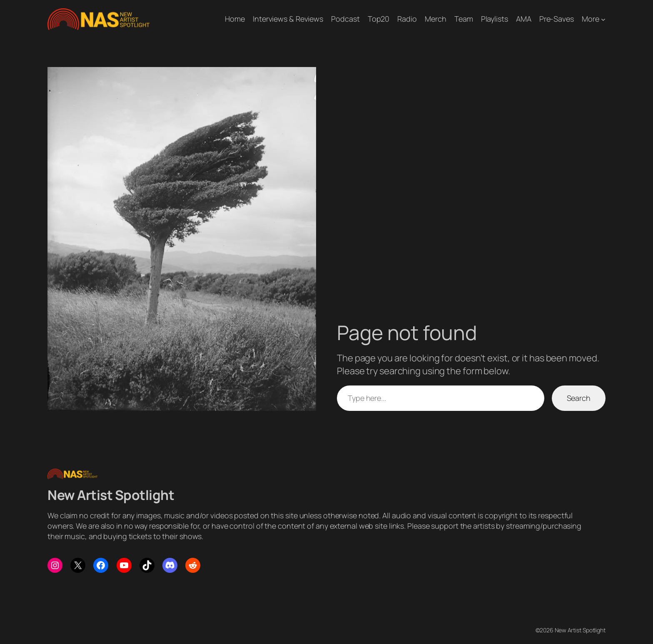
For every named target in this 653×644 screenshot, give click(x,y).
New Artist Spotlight (111, 495)
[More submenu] (603, 19)
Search (579, 398)
